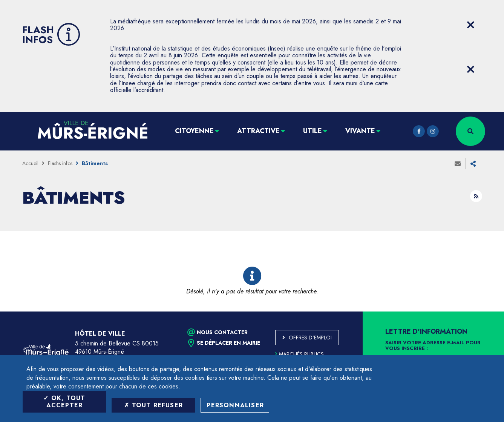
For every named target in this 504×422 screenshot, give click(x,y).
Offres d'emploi (310, 338)
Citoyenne (194, 131)
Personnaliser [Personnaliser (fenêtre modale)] (235, 405)
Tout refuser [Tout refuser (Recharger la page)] (153, 405)
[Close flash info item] (471, 25)
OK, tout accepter (64, 402)
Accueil (30, 163)
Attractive (258, 131)
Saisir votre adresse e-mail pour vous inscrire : (433, 346)
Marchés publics (299, 354)
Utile (313, 131)
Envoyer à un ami (458, 164)
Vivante (360, 131)
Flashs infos (60, 163)
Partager (473, 164)
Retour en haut (481, 312)
